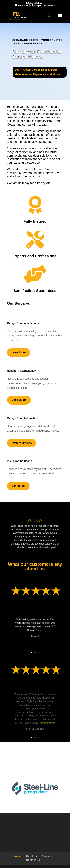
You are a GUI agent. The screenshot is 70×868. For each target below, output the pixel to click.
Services (47, 856)
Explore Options (22, 443)
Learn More (19, 352)
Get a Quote (19, 400)
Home (17, 856)
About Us (31, 856)
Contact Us (18, 486)
